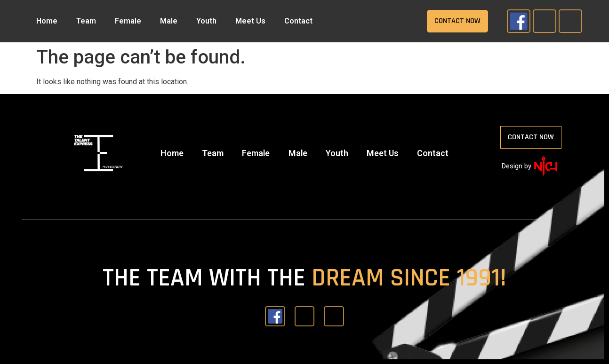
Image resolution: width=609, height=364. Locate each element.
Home (47, 21)
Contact (298, 21)
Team (86, 21)
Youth (206, 21)
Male (169, 21)
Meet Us (250, 21)
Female (128, 21)
